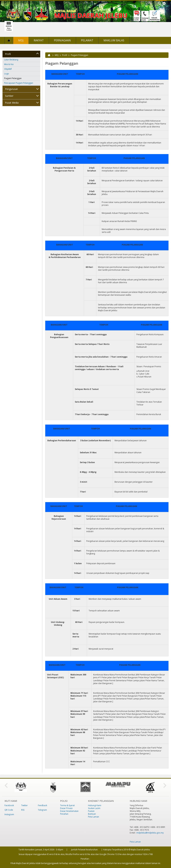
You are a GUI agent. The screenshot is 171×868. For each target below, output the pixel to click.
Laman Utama (9, 40)
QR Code (9, 810)
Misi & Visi (9, 64)
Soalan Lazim (94, 808)
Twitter (24, 805)
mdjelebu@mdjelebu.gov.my (150, 833)
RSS (23, 810)
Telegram (42, 810)
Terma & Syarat (67, 805)
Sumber (9, 96)
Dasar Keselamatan (69, 811)
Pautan (91, 811)
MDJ (21, 40)
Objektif (8, 69)
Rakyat (39, 40)
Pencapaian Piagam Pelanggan (19, 83)
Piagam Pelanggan (13, 78)
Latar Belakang (11, 60)
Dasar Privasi (66, 808)
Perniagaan (62, 40)
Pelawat (87, 40)
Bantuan (92, 814)
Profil (8, 54)
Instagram (9, 814)
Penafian (64, 814)
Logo (7, 74)
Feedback (42, 805)
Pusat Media (12, 103)
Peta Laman (94, 817)
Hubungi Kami (95, 805)
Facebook (9, 805)
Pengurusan (11, 89)
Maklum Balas (114, 40)
